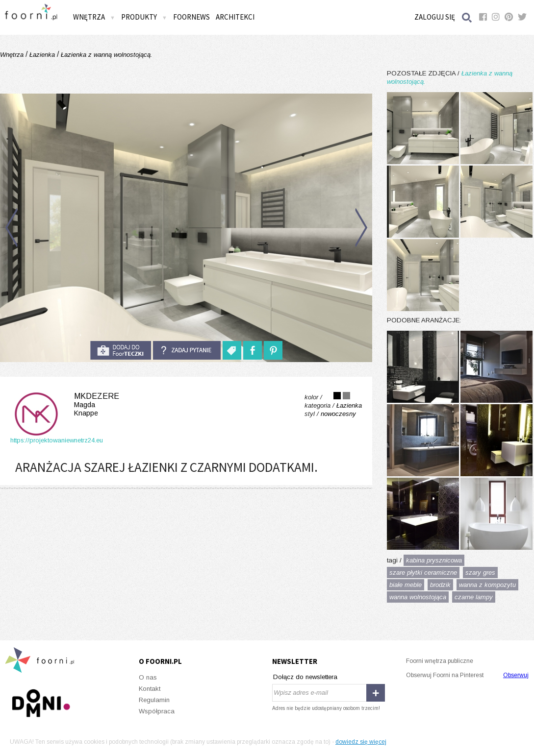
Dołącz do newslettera (305, 677)
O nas (148, 677)
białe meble (406, 585)
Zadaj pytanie (187, 350)
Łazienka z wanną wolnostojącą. (106, 55)
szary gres (480, 573)
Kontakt (150, 689)
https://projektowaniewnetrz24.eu (57, 440)
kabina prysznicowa (434, 560)
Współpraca (157, 711)
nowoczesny (338, 414)
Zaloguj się (435, 17)
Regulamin (154, 700)
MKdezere (65, 405)
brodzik (440, 585)
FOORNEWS (191, 17)
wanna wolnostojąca (418, 597)
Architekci (235, 17)
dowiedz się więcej (361, 742)
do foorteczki (121, 350)
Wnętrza (94, 17)
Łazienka (42, 55)
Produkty (144, 17)
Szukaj (467, 17)
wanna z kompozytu (487, 585)
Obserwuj (516, 675)
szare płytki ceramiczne (423, 573)
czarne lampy (474, 597)
